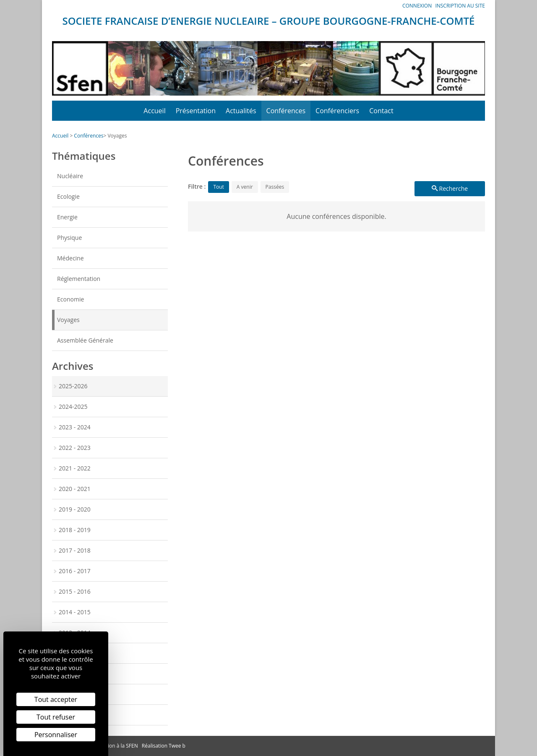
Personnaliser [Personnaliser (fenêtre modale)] (56, 735)
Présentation (196, 111)
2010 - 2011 (75, 694)
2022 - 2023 (75, 448)
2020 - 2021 (75, 489)
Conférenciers (337, 111)
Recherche (450, 188)
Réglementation (79, 279)
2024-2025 (73, 407)
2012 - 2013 (75, 653)
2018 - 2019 (75, 530)
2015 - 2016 (75, 591)
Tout (218, 187)
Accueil (154, 111)
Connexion (417, 6)
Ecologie (68, 196)
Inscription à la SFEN (114, 746)
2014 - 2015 (75, 612)
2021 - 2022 (75, 468)
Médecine (70, 258)
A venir (245, 187)
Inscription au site (460, 6)
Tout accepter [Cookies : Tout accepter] (56, 699)
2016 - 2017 (75, 571)
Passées (275, 187)
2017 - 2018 (75, 550)
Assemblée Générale (85, 340)
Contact (381, 111)
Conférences (286, 111)
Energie (67, 217)
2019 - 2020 (75, 509)
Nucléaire (70, 176)
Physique (69, 238)
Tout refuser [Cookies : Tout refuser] (56, 717)
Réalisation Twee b (164, 746)
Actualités (241, 111)
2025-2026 (73, 386)
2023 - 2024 (75, 427)
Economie (70, 299)
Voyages (117, 136)
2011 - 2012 (75, 674)
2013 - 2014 (75, 633)
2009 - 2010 (75, 715)
